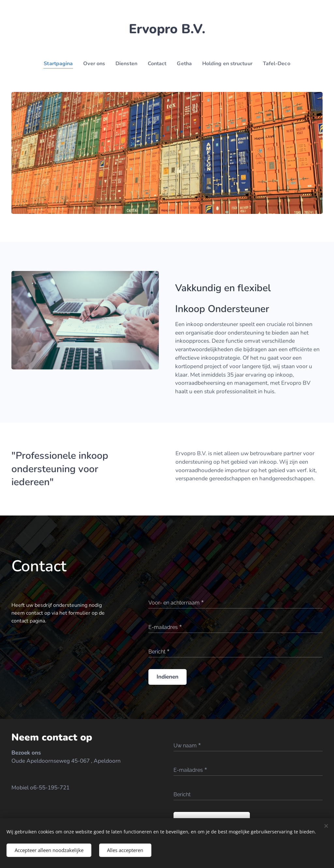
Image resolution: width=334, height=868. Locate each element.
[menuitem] (54, 64)
